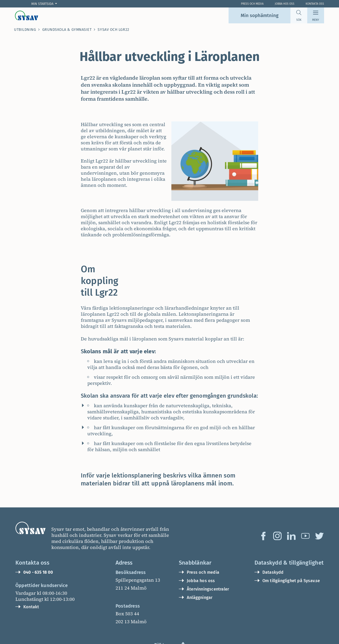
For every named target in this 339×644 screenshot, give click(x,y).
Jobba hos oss (285, 4)
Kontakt (31, 584)
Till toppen (166, 622)
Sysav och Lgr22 (113, 30)
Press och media (203, 549)
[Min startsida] (45, 4)
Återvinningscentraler (208, 566)
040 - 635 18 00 (38, 549)
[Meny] (316, 15)
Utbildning (25, 30)
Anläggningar (200, 574)
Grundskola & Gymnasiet (67, 30)
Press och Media (252, 4)
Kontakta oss (315, 4)
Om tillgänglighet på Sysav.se (291, 557)
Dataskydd (273, 549)
